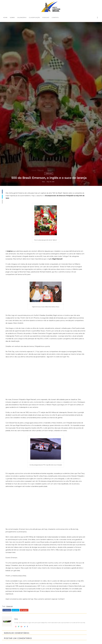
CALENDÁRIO (22, 17)
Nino (43, 402)
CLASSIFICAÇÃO (34, 17)
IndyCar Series (81, 549)
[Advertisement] (85, 443)
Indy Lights (79, 542)
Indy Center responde (84, 539)
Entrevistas (79, 532)
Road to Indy (80, 562)
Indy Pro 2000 (81, 545)
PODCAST (46, 17)
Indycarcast (80, 552)
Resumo (78, 559)
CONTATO (55, 17)
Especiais (49, 394)
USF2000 (79, 566)
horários (78, 569)
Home (5, 17)
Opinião (78, 556)
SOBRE (12, 17)
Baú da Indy (80, 529)
